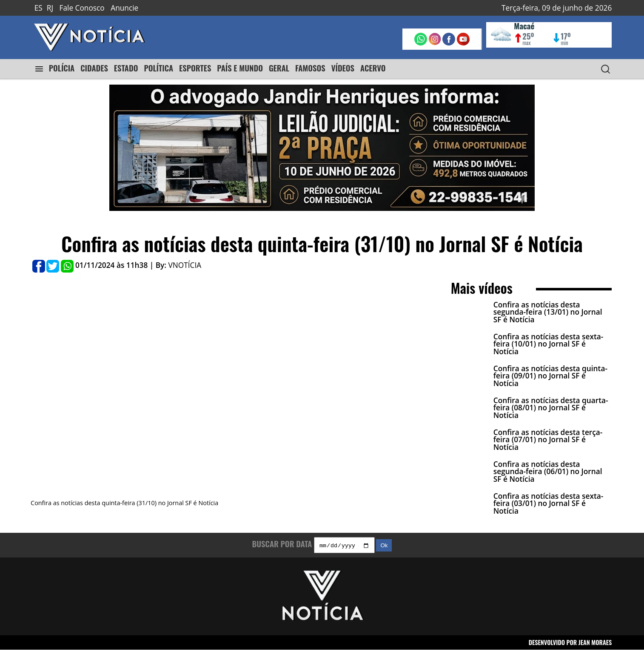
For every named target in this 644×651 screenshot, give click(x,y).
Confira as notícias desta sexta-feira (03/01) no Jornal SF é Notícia (549, 503)
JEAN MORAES (595, 643)
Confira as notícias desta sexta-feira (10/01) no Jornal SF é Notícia (549, 344)
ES (38, 8)
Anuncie (124, 8)
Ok (384, 547)
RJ (50, 8)
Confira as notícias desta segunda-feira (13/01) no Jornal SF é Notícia (548, 312)
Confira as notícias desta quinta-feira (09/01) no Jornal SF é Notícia (550, 376)
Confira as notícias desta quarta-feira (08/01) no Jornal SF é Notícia (551, 408)
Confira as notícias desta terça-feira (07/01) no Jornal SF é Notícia (548, 440)
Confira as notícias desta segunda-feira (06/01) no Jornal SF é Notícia (548, 472)
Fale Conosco (82, 8)
